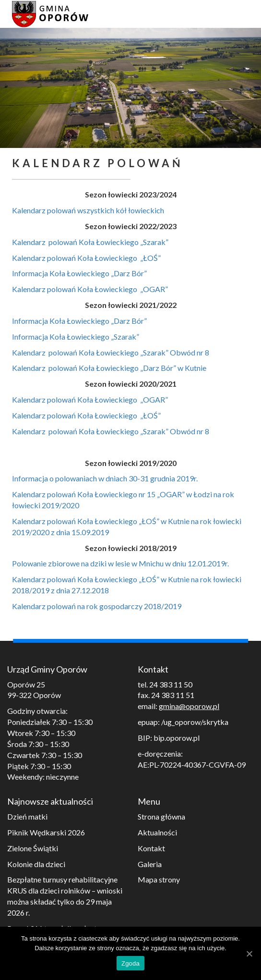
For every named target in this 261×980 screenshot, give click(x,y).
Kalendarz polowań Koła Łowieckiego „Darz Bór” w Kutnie (109, 368)
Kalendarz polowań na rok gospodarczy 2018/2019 (97, 606)
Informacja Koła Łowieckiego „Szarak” (76, 337)
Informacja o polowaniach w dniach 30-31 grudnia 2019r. (105, 478)
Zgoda (130, 963)
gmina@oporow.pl (189, 706)
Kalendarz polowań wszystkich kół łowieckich (88, 210)
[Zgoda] (249, 954)
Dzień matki (27, 816)
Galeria (150, 864)
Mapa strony (159, 879)
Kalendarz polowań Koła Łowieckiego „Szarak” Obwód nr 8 (111, 352)
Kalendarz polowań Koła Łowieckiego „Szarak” (90, 242)
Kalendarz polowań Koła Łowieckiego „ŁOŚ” (86, 258)
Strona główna (161, 816)
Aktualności (157, 832)
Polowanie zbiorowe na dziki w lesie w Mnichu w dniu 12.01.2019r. (120, 563)
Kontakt (151, 848)
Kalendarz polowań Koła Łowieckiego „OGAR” (91, 289)
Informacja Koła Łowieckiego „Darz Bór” (79, 273)
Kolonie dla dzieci (36, 864)
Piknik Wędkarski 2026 (46, 832)
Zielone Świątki (33, 848)
